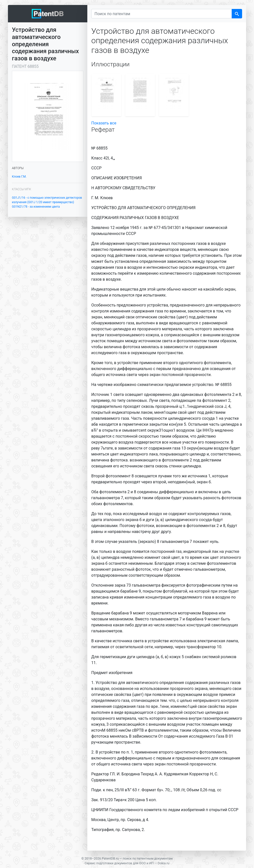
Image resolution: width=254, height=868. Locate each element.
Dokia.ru (164, 863)
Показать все (104, 123)
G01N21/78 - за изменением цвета (36, 207)
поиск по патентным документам (148, 858)
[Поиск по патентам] (162, 14)
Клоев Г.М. (19, 177)
